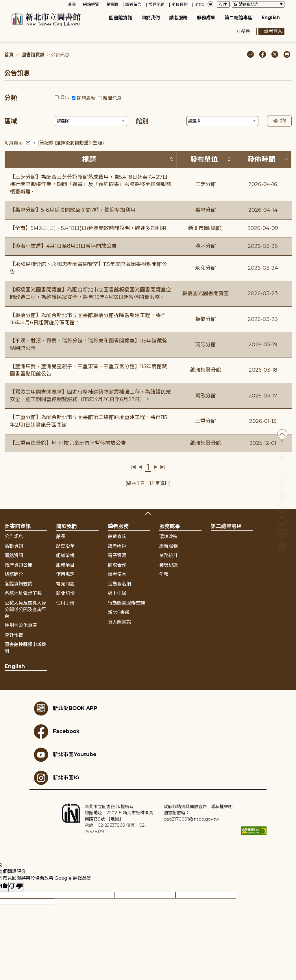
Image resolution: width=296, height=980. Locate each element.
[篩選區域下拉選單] (91, 121)
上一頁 (140, 467)
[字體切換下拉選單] (223, 4)
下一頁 (156, 467)
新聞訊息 (112, 98)
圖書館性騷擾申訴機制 (25, 648)
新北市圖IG (57, 778)
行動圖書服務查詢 (126, 603)
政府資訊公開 (18, 565)
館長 (61, 537)
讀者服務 (178, 18)
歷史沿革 (65, 546)
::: (3, 4)
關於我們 (151, 18)
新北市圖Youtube (65, 755)
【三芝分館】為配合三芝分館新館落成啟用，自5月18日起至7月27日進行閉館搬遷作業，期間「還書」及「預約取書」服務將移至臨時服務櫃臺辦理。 (90, 184)
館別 (142, 121)
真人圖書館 (119, 622)
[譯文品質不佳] (16, 887)
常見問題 (156, 4)
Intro (199, 4)
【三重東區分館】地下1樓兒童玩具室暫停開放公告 (68, 443)
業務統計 (169, 556)
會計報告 (14, 635)
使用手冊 (65, 603)
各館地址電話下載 (23, 593)
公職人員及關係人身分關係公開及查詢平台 (25, 610)
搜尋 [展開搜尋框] (244, 31)
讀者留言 (133, 4)
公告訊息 (14, 537)
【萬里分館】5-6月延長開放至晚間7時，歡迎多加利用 (73, 210)
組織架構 (65, 556)
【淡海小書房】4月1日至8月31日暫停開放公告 (63, 246)
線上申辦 (117, 593)
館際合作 (117, 565)
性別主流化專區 (21, 625)
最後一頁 (162, 467)
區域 (11, 121)
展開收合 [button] (148, 513)
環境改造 (169, 537)
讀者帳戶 (117, 546)
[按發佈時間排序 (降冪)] (286, 159)
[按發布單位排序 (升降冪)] (229, 159)
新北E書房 (119, 612)
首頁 (72, 4)
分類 (11, 98)
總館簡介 (14, 574)
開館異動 (86, 98)
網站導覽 (91, 4)
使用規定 (65, 574)
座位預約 (180, 4)
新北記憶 (65, 593)
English (271, 17)
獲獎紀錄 (169, 565)
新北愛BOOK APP (66, 708)
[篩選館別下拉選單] (223, 121)
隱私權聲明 (222, 807)
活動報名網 (119, 584)
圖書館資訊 (121, 18)
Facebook (57, 732)
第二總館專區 (238, 18)
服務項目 (65, 565)
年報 (164, 574)
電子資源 (117, 556)
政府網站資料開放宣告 (185, 807)
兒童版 (112, 4)
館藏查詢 (117, 537)
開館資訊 (14, 556)
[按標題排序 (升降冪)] (172, 159)
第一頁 (134, 467)
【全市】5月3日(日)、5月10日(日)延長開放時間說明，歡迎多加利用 (88, 228)
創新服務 (169, 546)
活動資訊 (14, 546)
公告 (65, 97)
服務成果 (206, 18)
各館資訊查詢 (18, 584)
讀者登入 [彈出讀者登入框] (271, 31)
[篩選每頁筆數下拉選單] (31, 143)
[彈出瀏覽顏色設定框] (210, 4)
